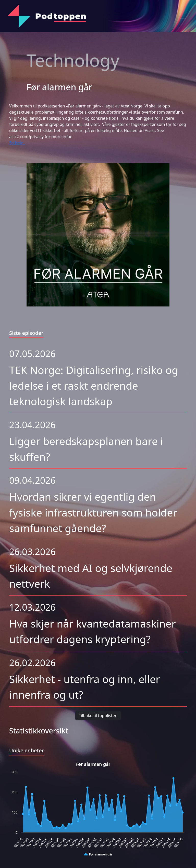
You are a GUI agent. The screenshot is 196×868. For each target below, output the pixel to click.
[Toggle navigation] (183, 16)
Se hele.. (17, 143)
